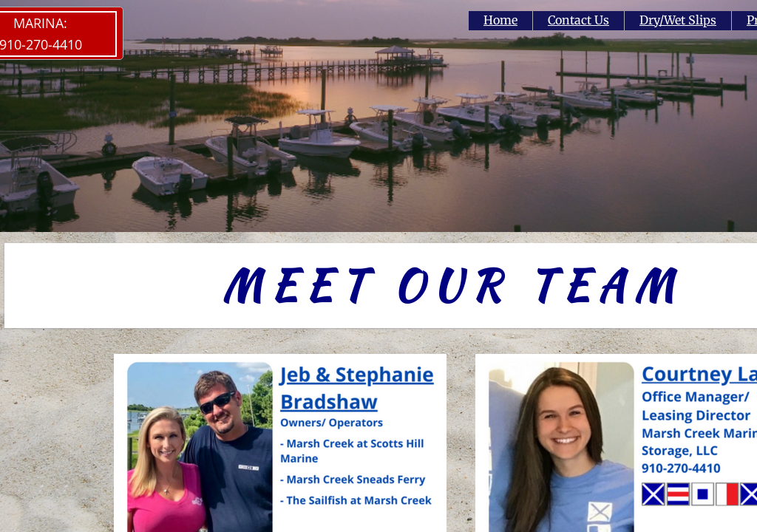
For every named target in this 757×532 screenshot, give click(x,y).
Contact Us (578, 20)
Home (500, 20)
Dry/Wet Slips (678, 20)
